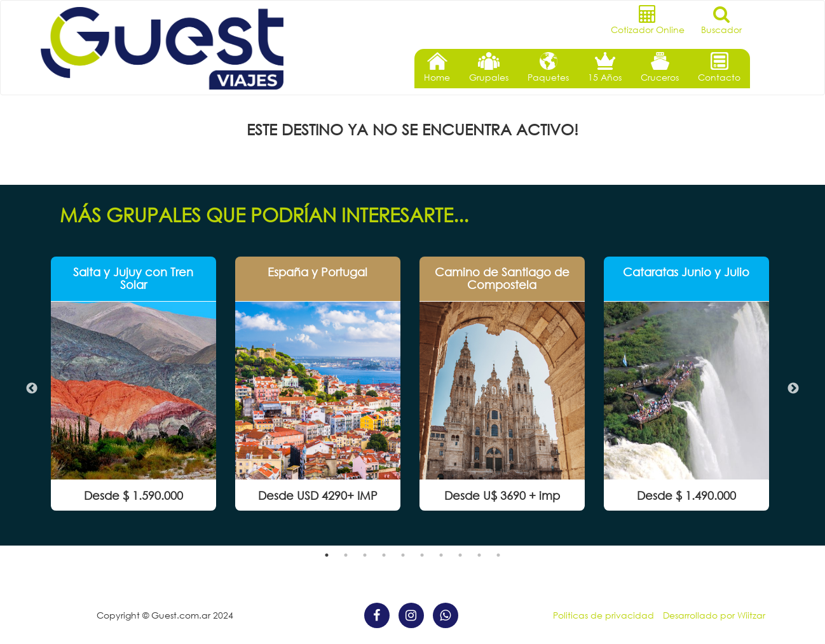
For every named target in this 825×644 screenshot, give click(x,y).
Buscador (721, 20)
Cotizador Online (648, 20)
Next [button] (793, 389)
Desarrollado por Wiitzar (714, 615)
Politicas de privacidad (603, 615)
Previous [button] (32, 389)
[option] (133, 384)
